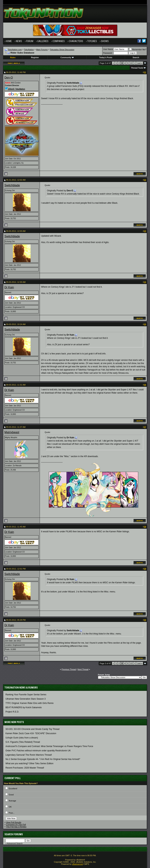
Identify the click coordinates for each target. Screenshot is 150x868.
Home (9, 41)
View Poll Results (14, 822)
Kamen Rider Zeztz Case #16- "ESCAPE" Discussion (31, 733)
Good (11, 795)
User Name (108, 49)
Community (67, 57)
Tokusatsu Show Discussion (62, 50)
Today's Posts (106, 57)
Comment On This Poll (16, 825)
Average (12, 801)
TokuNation (29, 50)
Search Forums (14, 834)
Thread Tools (137, 68)
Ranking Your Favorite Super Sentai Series (26, 695)
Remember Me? (138, 50)
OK (10, 807)
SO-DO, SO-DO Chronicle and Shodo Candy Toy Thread (33, 729)
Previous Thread (69, 669)
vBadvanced (78, 864)
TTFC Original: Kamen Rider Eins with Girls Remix (30, 703)
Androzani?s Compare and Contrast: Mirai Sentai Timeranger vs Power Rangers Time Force (49, 746)
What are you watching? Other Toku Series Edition (29, 763)
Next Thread (83, 669)
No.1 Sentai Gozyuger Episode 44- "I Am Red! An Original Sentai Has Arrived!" (43, 759)
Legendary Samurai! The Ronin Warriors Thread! (29, 755)
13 (131, 63)
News (19, 41)
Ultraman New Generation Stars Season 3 (26, 699)
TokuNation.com (15, 50)
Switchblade (12, 185)
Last (140, 63)
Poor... (12, 813)
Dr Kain (9, 287)
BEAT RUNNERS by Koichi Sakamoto (24, 707)
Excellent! (13, 789)
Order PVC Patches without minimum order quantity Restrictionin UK (38, 751)
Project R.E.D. (12, 712)
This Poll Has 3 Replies (16, 827)
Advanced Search (15, 843)
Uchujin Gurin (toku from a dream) (22, 738)
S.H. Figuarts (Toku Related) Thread (23, 742)
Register (35, 57)
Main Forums (42, 50)
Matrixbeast (12, 432)
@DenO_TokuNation (15, 89)
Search (136, 57)
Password (107, 53)
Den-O (9, 78)
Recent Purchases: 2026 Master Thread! (25, 768)
